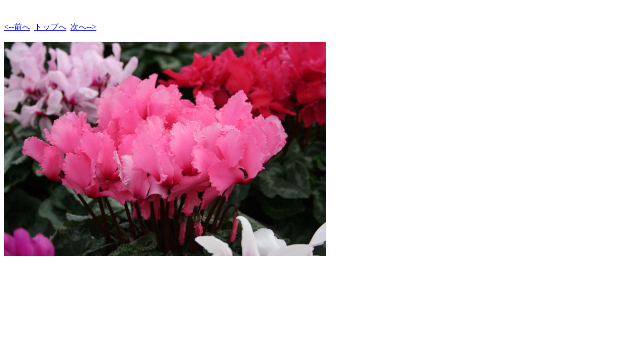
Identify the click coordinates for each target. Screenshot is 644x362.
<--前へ (17, 27)
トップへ (50, 27)
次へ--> (84, 27)
